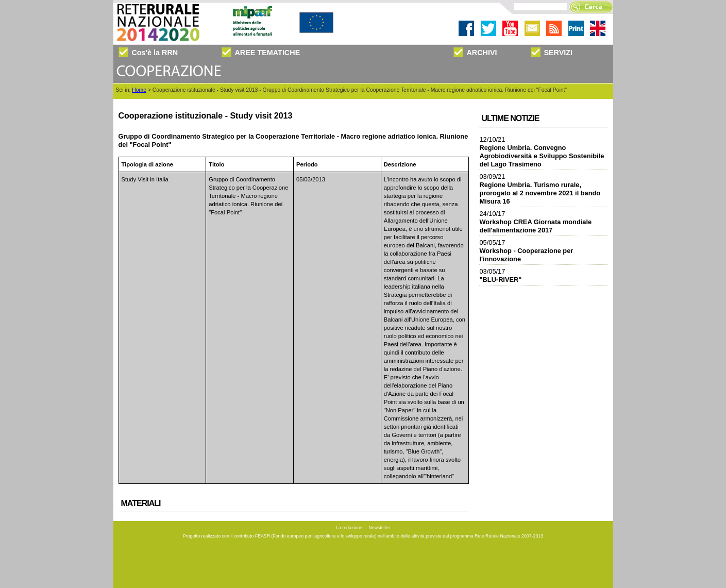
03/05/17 (501, 275)
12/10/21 (542, 152)
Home (139, 90)
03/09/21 (540, 189)
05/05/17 (527, 251)
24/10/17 (536, 222)
